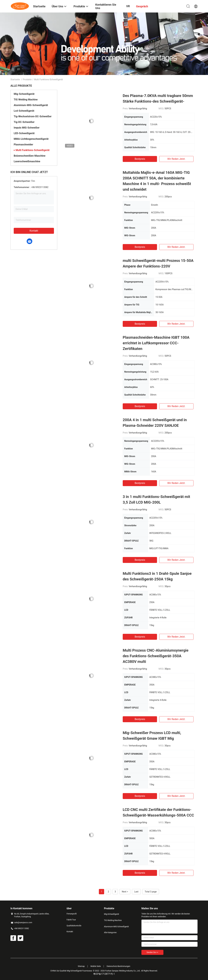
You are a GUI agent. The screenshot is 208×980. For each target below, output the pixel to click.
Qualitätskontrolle (74, 926)
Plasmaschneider (23, 145)
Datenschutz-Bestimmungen (118, 966)
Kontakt (34, 231)
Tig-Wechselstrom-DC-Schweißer (33, 116)
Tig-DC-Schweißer (24, 122)
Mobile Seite (96, 966)
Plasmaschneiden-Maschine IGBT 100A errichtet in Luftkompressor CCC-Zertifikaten (156, 343)
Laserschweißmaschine (27, 161)
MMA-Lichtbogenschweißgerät (31, 139)
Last (136, 892)
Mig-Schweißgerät (24, 94)
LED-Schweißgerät (24, 133)
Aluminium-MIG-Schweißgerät (31, 105)
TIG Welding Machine (26, 100)
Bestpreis (140, 159)
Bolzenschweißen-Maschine (30, 156)
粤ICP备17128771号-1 (104, 974)
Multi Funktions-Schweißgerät (33, 150)
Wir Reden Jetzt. (176, 159)
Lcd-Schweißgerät (24, 111)
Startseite (15, 79)
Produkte (27, 79)
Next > (125, 892)
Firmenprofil (72, 914)
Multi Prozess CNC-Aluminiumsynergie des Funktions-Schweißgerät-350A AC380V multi (156, 656)
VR (128, 6)
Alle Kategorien (110, 933)
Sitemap (81, 966)
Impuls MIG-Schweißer (27, 128)
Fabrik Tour (71, 920)
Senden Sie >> (152, 952)
